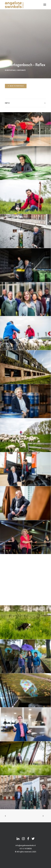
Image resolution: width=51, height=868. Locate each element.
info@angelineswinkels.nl (26, 845)
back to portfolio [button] (16, 86)
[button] (45, 5)
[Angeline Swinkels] (14, 5)
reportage (11, 70)
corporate (21, 70)
